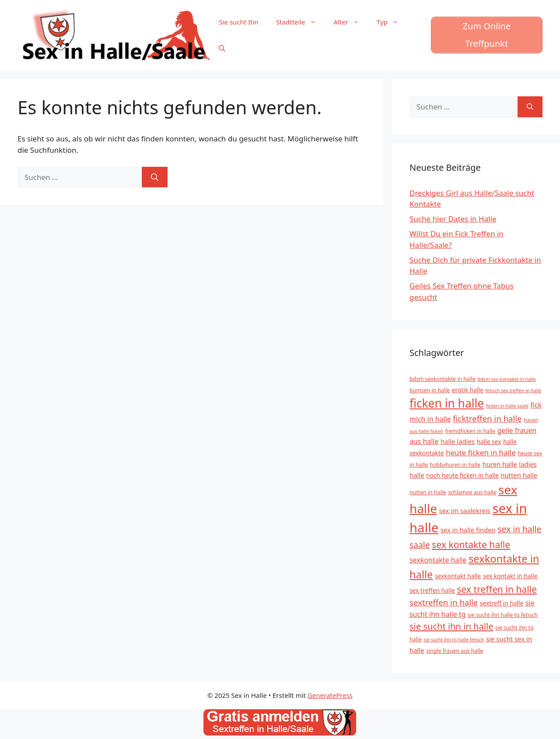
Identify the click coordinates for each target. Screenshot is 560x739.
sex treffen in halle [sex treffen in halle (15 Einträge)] (497, 589)
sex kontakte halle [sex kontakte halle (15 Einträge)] (471, 544)
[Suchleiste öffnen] (222, 48)
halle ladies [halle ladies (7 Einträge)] (458, 441)
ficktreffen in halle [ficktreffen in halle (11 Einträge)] (487, 418)
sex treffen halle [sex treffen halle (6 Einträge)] (432, 590)
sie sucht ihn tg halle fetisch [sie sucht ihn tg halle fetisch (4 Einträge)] (454, 640)
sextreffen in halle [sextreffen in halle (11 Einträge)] (444, 602)
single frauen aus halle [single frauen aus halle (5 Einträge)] (455, 651)
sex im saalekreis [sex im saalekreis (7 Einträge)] (465, 510)
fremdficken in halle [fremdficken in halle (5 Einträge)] (471, 431)
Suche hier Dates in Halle (453, 219)
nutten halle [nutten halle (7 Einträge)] (519, 475)
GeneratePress (330, 695)
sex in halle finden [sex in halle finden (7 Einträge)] (468, 530)
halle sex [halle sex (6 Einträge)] (489, 442)
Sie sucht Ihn (238, 22)
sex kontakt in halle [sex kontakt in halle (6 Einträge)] (510, 576)
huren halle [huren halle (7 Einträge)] (500, 464)
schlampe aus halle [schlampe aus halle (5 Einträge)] (472, 492)
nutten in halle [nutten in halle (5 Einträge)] (428, 492)
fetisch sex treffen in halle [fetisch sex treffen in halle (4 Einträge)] (513, 391)
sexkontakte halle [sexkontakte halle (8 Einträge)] (438, 560)
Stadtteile (301, 22)
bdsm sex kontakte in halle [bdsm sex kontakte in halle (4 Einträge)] (506, 379)
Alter (351, 22)
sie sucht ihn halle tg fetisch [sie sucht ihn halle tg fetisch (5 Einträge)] (503, 615)
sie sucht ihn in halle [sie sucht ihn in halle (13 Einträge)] (451, 626)
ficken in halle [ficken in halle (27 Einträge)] (447, 403)
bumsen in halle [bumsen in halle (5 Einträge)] (430, 390)
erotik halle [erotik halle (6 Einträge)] (468, 390)
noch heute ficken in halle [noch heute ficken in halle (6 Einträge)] (462, 475)
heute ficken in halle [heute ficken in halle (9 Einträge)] (481, 452)
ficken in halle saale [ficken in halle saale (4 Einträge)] (507, 406)
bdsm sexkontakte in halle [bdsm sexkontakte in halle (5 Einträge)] (443, 379)
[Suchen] (155, 177)
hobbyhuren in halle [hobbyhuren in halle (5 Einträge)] (455, 465)
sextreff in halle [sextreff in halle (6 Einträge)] (502, 603)
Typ (392, 22)
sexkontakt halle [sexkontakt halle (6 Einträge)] (458, 576)
